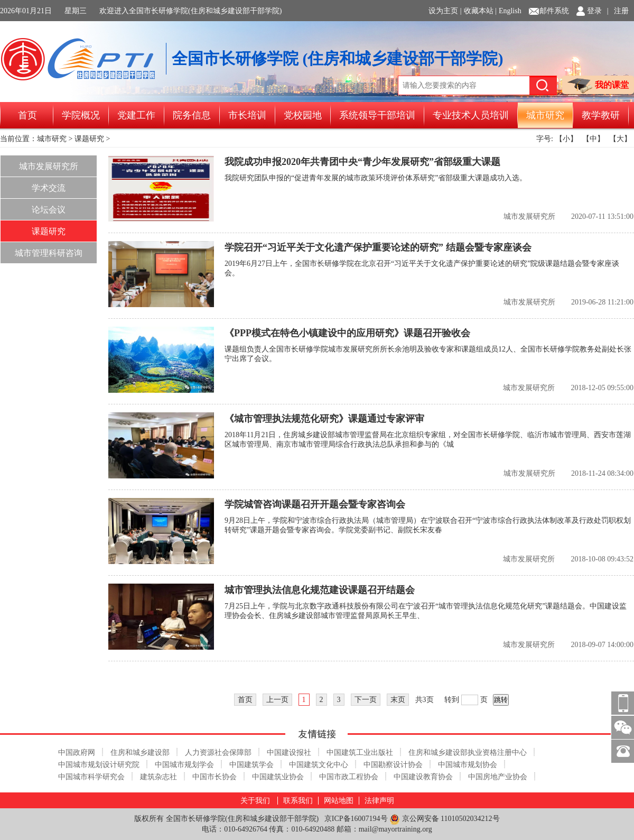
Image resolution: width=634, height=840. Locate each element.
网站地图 (339, 801)
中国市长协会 (215, 777)
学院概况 (81, 115)
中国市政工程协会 (349, 777)
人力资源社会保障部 (218, 753)
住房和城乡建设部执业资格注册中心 (468, 753)
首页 (27, 115)
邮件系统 (554, 11)
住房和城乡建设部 (140, 753)
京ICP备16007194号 (356, 819)
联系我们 (298, 801)
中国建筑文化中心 (319, 765)
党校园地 (303, 115)
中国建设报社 (289, 753)
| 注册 (618, 11)
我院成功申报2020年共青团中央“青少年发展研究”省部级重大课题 (362, 162)
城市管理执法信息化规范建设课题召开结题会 (320, 590)
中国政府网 (77, 753)
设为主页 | (445, 11)
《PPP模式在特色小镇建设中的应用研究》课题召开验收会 (347, 333)
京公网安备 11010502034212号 (444, 819)
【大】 (620, 139)
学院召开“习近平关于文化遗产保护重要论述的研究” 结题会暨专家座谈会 (378, 247)
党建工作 (136, 115)
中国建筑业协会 (278, 777)
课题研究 (89, 139)
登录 (594, 11)
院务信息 (192, 115)
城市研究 (545, 115)
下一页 (366, 700)
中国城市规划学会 (184, 765)
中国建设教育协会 (423, 777)
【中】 (593, 139)
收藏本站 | (480, 11)
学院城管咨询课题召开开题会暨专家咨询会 (315, 504)
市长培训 (247, 115)
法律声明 (379, 801)
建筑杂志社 (158, 777)
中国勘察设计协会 (393, 765)
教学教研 (601, 115)
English (510, 11)
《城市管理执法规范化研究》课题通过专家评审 (324, 419)
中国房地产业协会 (498, 777)
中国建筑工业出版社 (360, 753)
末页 (398, 700)
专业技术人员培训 (471, 115)
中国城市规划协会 (468, 765)
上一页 (277, 700)
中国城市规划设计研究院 (99, 765)
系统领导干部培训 (377, 115)
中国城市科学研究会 (91, 777)
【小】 (566, 139)
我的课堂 (598, 86)
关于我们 (255, 801)
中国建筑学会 (251, 765)
